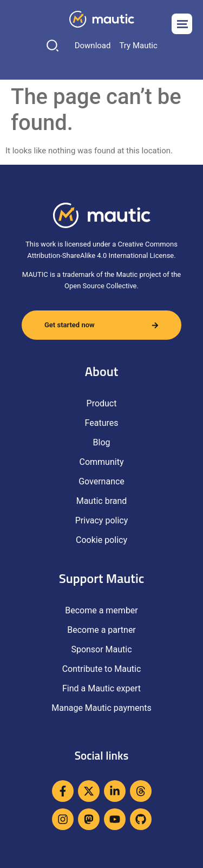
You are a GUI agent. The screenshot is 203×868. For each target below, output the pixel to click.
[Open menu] (182, 24)
